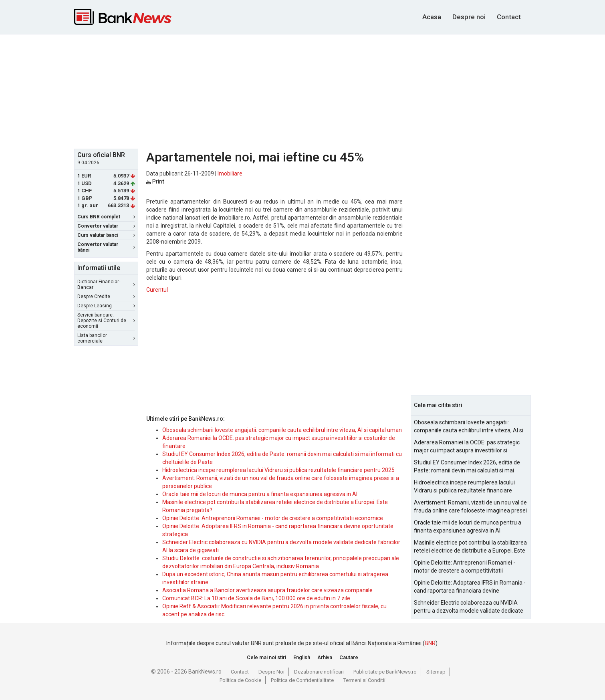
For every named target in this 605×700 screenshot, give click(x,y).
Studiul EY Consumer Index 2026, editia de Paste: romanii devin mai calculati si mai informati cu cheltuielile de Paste (467, 467)
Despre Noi (271, 672)
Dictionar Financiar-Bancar (106, 284)
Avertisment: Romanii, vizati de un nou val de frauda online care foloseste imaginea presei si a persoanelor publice (470, 507)
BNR (430, 643)
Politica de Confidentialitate (302, 680)
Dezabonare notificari (319, 672)
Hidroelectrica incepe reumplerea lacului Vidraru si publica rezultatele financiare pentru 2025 (278, 470)
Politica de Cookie (240, 680)
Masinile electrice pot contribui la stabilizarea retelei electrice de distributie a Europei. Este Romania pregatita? (470, 547)
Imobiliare (230, 173)
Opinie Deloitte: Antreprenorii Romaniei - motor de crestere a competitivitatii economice (273, 518)
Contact (509, 17)
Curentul (157, 290)
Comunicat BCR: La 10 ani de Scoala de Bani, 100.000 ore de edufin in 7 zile (256, 598)
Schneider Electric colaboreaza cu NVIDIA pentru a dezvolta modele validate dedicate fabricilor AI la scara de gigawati (469, 607)
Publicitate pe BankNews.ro (385, 672)
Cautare (349, 657)
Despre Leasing (106, 306)
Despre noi (469, 17)
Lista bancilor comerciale (106, 338)
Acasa (432, 17)
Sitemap (436, 672)
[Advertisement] (302, 91)
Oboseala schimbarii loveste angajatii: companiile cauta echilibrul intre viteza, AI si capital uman (282, 430)
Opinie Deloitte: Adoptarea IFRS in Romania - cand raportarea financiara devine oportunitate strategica (470, 587)
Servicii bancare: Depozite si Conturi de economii (106, 321)
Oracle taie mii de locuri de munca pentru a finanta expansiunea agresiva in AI (260, 494)
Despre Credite (106, 297)
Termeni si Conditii (364, 680)
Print (155, 182)
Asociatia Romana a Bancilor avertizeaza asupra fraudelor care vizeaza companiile (267, 590)
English (302, 657)
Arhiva (325, 657)
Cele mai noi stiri (266, 657)
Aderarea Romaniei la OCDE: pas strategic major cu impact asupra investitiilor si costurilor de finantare (467, 447)
